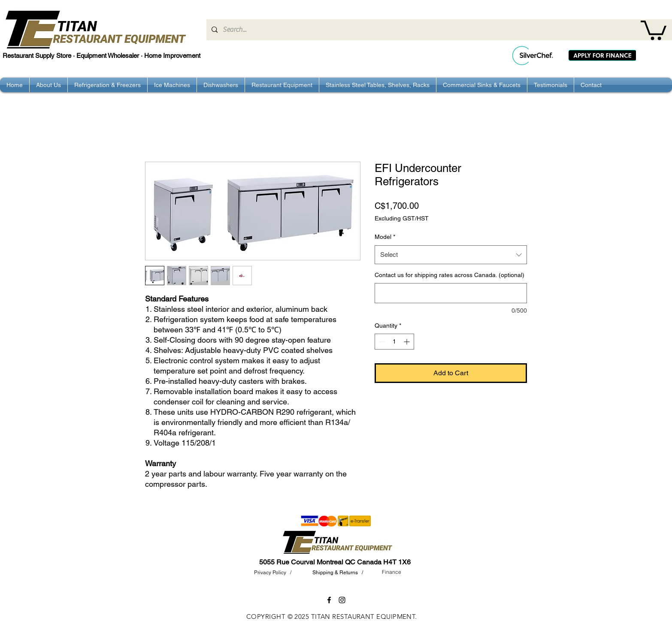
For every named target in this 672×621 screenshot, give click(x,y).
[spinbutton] (394, 342)
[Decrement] (381, 342)
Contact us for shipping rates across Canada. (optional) (450, 275)
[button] (654, 29)
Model (385, 237)
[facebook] (329, 600)
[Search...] (438, 30)
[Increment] (407, 342)
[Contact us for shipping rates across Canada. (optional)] (451, 293)
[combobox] (451, 255)
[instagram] (342, 600)
